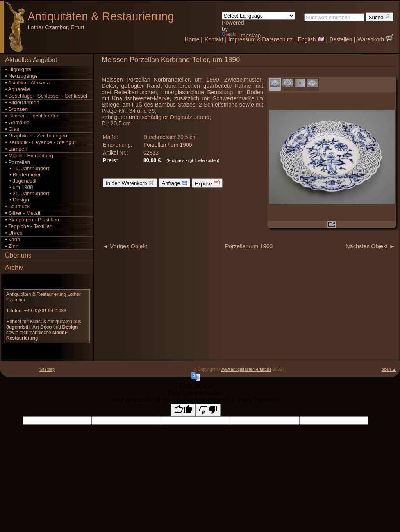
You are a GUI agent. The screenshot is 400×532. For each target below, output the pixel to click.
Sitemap (47, 369)
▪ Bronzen (16, 109)
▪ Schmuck (17, 206)
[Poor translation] (208, 410)
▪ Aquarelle (18, 89)
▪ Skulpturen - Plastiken (32, 220)
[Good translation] (183, 410)
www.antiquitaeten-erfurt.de (246, 369)
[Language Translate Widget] (258, 16)
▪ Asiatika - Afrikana (27, 83)
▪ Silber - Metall (23, 213)
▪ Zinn (12, 246)
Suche (380, 17)
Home (192, 39)
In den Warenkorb (130, 183)
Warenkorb (375, 39)
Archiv (14, 268)
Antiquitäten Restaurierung (101, 16)
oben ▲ (389, 369)
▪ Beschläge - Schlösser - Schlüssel (46, 96)
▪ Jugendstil (21, 181)
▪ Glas (12, 129)
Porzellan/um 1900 (249, 246)
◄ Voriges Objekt (125, 246)
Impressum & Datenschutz (261, 39)
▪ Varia (13, 239)
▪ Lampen (16, 149)
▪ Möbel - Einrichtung (29, 156)
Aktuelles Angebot (31, 60)
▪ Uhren (14, 233)
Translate (241, 36)
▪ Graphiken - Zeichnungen (36, 136)
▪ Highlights (18, 69)
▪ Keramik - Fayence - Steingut (40, 142)
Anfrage (174, 183)
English (311, 39)
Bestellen (341, 39)
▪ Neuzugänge (21, 76)
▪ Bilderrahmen (22, 102)
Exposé (207, 183)
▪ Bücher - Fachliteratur (32, 116)
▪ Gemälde (17, 122)
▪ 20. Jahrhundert (27, 193)
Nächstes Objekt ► (370, 246)
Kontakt (214, 39)
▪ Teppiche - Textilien (29, 226)
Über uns (18, 255)
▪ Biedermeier (23, 175)
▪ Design (17, 200)
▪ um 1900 (19, 187)
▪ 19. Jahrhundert (27, 168)
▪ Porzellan (18, 162)
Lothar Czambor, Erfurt (56, 27)
